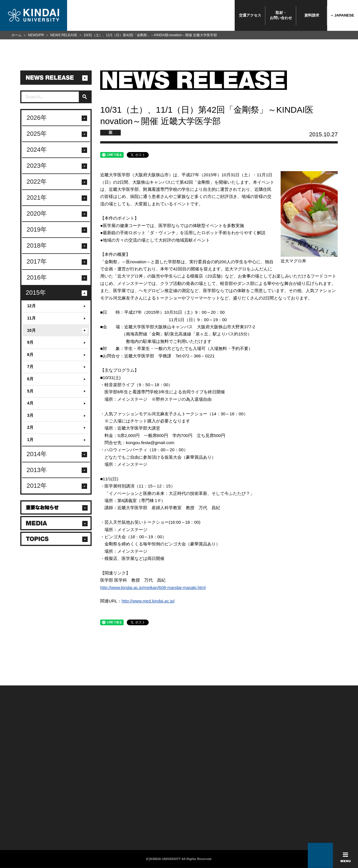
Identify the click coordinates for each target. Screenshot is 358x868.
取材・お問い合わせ (281, 15)
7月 (30, 367)
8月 (30, 355)
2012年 (37, 486)
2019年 (37, 229)
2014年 (37, 454)
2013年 (37, 470)
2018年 (37, 245)
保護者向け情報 (77, 798)
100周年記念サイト (22, 827)
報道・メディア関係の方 (26, 805)
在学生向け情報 (77, 790)
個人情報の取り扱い (142, 798)
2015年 (36, 293)
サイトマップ (137, 805)
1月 (30, 440)
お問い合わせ (17, 798)
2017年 (37, 261)
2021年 (37, 198)
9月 (30, 342)
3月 (30, 415)
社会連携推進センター (82, 820)
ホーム (17, 35)
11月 (31, 318)
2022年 (37, 182)
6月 (30, 379)
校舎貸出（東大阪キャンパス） (89, 827)
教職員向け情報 (77, 813)
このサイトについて (142, 790)
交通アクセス (250, 15)
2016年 (37, 277)
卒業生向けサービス (81, 805)
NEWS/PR (36, 35)
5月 (30, 391)
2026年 (37, 118)
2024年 (37, 150)
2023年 (37, 166)
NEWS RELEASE (64, 35)
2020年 (37, 214)
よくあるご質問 (19, 820)
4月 (30, 403)
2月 (30, 427)
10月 (31, 330)
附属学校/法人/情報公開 (25, 790)
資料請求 (312, 15)
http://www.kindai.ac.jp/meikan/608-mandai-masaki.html (153, 587)
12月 (31, 306)
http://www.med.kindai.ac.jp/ (148, 601)
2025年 (37, 134)
